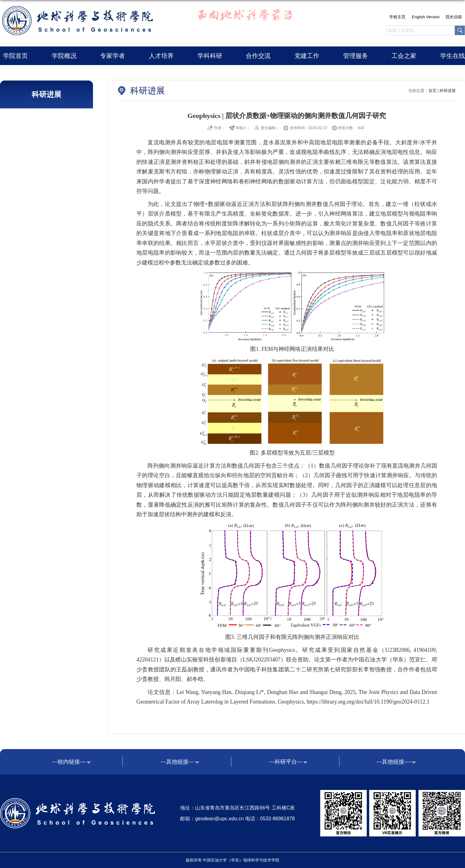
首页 (432, 91)
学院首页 (15, 56)
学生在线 (453, 56)
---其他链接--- (177, 762)
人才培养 (161, 56)
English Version (426, 17)
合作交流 (258, 56)
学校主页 (397, 17)
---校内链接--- (69, 762)
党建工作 (307, 56)
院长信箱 (454, 17)
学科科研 (210, 56)
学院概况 (64, 56)
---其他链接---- (394, 762)
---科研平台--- (286, 762)
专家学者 (113, 56)
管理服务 (356, 56)
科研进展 (448, 91)
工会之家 (404, 56)
